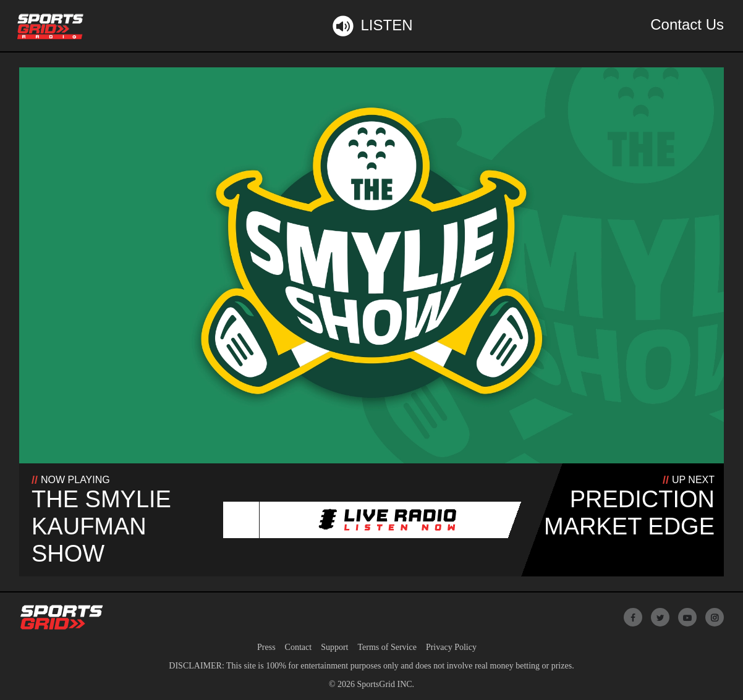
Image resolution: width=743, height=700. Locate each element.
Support (334, 647)
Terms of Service (387, 647)
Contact (299, 647)
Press (266, 647)
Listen (371, 26)
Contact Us (687, 24)
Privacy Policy (451, 647)
